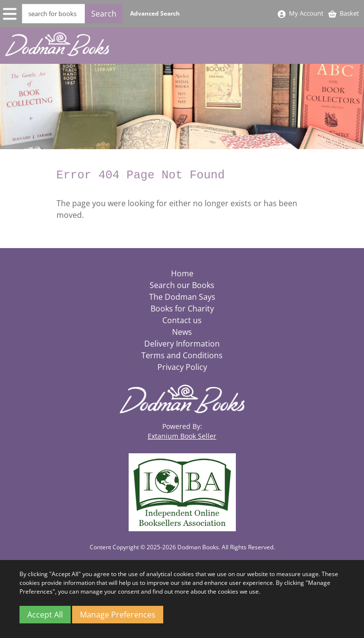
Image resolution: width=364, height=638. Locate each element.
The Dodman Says (182, 297)
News (182, 332)
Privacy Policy (182, 367)
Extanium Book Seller (182, 436)
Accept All (45, 615)
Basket (343, 13)
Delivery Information (182, 344)
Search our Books (182, 285)
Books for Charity (182, 309)
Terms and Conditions (182, 355)
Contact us (182, 320)
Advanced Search (155, 13)
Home (182, 273)
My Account (300, 13)
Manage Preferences (118, 615)
